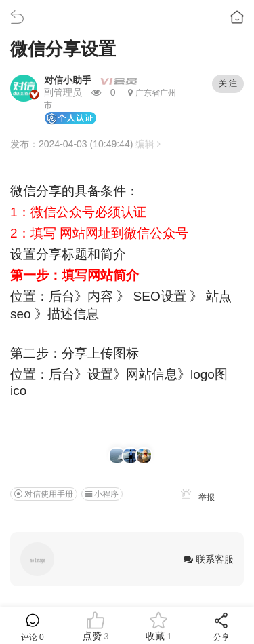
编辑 (148, 144)
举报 (195, 497)
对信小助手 (68, 80)
